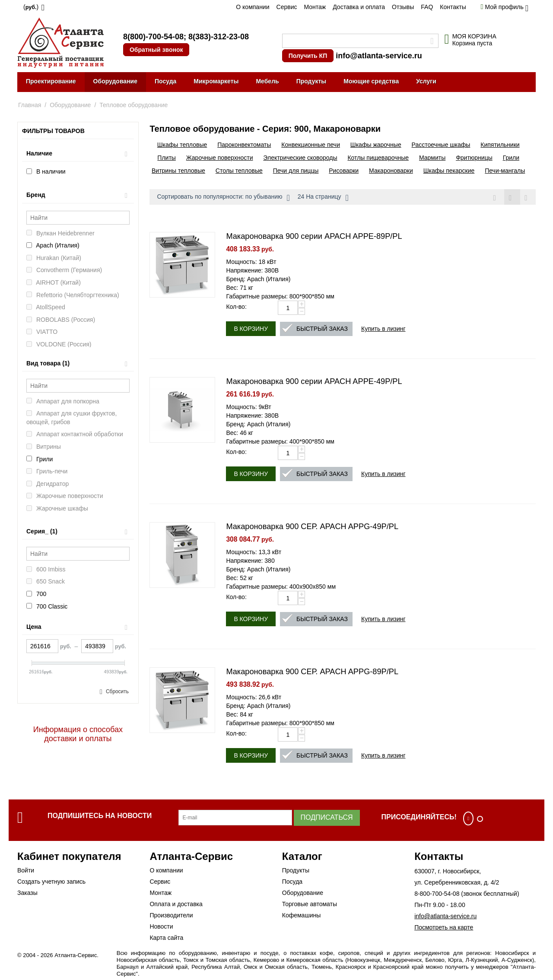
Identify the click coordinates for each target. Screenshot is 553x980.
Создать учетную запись (51, 882)
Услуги (426, 81)
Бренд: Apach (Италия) (258, 279)
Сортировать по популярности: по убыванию (223, 198)
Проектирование (51, 81)
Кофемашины (302, 916)
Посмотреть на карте (444, 928)
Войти (26, 871)
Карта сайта (166, 938)
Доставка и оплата (359, 7)
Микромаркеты (216, 81)
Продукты (311, 81)
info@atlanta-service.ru (379, 56)
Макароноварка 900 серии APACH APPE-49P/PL (314, 382)
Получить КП (308, 56)
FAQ (427, 7)
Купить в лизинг (383, 329)
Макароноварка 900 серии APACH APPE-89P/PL (314, 237)
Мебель (267, 81)
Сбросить (117, 691)
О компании (253, 7)
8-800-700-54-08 (437, 894)
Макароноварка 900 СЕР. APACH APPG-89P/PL (312, 672)
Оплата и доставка (176, 904)
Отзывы (403, 7)
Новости (161, 927)
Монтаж (315, 7)
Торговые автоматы (310, 904)
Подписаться (327, 818)
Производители (171, 916)
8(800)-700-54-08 (153, 37)
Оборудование (115, 81)
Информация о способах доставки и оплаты (78, 734)
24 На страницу (323, 198)
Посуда (165, 81)
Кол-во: (236, 307)
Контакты (453, 7)
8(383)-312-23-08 (219, 37)
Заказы (27, 893)
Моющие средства (371, 81)
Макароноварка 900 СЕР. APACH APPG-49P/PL (312, 527)
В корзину (251, 329)
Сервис (287, 7)
